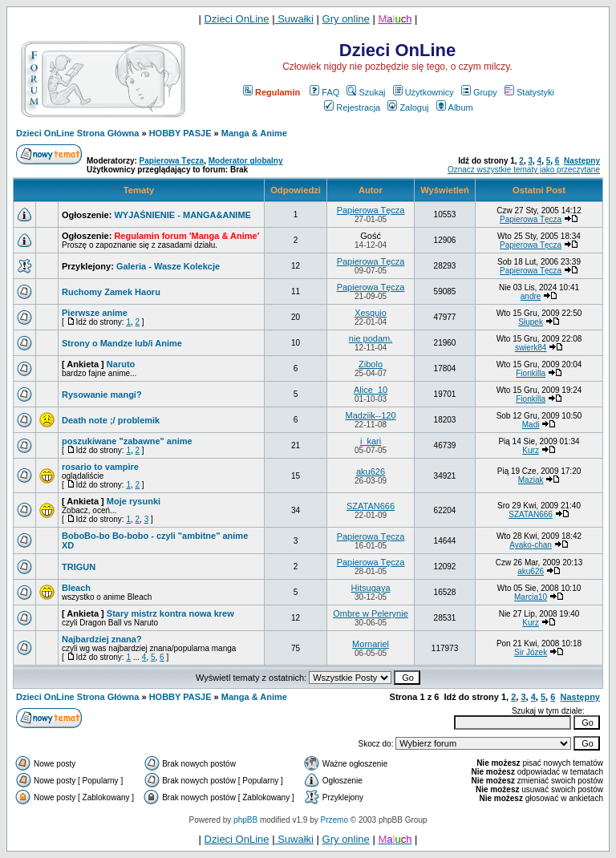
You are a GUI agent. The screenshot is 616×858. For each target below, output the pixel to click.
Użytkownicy (423, 92)
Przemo (334, 820)
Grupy (479, 92)
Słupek (531, 322)
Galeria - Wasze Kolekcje (168, 266)
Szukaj (366, 92)
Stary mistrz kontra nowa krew (170, 613)
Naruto (121, 364)
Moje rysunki (134, 501)
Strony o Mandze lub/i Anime (122, 343)
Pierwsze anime (95, 313)
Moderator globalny (246, 161)
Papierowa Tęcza (172, 161)
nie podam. (371, 338)
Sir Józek (531, 652)
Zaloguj (408, 107)
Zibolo (371, 364)
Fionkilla (531, 373)
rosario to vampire (100, 467)
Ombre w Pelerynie (371, 613)
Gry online (346, 19)
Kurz (531, 450)
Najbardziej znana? (102, 639)
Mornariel (371, 644)
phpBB (245, 820)
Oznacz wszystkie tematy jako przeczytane (524, 170)
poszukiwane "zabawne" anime (127, 441)
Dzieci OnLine (237, 19)
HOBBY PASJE (180, 133)
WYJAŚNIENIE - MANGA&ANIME (182, 215)
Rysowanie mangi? (102, 395)
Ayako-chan (531, 545)
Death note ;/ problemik (111, 420)
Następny (582, 161)
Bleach (76, 588)
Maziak (531, 480)
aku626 (371, 471)
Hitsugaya (371, 588)
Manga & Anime (254, 133)
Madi (531, 425)
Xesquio (371, 313)
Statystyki (529, 92)
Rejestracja (352, 107)
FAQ (324, 92)
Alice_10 (371, 390)
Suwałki (294, 19)
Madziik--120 (371, 415)
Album (455, 107)
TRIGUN (79, 567)
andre (531, 296)
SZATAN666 (371, 506)
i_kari (371, 441)
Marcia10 (531, 597)
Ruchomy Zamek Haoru (111, 292)
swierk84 (531, 348)
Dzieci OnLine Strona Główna (77, 133)
